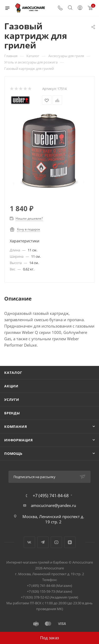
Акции (11, 386)
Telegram (43, 542)
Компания (16, 427)
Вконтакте (29, 542)
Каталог (13, 373)
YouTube (56, 542)
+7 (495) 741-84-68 (51, 496)
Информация (19, 440)
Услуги (12, 400)
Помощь (13, 453)
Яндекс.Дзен (70, 542)
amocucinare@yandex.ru (53, 505)
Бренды (12, 413)
